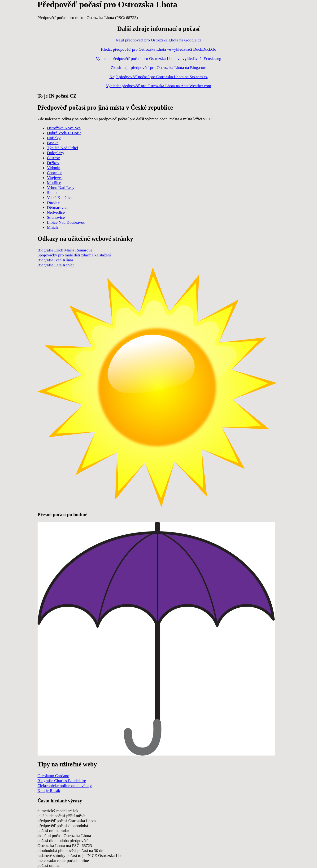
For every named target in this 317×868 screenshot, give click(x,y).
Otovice (54, 202)
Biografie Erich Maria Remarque (65, 250)
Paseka (53, 143)
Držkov (53, 163)
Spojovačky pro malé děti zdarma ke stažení (74, 255)
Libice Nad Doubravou (66, 222)
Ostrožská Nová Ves (64, 128)
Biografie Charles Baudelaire (62, 781)
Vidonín (54, 168)
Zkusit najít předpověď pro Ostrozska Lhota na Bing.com (158, 67)
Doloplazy (56, 153)
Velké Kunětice (60, 197)
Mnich (52, 227)
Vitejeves (55, 178)
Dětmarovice (58, 207)
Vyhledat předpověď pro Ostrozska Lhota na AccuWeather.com (158, 86)
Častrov (54, 158)
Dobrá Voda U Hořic (64, 133)
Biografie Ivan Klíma (55, 260)
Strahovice (56, 217)
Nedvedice (56, 212)
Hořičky (54, 138)
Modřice (54, 183)
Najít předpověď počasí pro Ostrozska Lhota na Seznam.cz (158, 77)
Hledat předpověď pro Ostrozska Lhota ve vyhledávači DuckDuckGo (158, 49)
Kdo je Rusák (49, 791)
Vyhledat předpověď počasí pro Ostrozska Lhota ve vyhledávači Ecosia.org (158, 58)
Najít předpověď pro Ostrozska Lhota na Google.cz (159, 40)
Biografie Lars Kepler (56, 265)
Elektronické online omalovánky (65, 786)
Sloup (52, 192)
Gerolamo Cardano (53, 776)
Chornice (55, 173)
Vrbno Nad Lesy (61, 188)
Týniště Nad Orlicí (63, 148)
